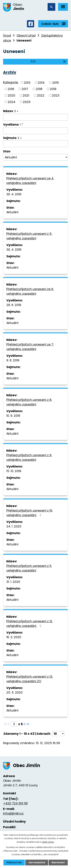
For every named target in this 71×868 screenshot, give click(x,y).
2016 (11, 89)
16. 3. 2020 (14, 637)
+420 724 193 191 (15, 803)
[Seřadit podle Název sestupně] (18, 112)
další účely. (48, 842)
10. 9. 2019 (13, 416)
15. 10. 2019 (14, 471)
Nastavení (58, 862)
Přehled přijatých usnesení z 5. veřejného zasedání (29, 236)
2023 (56, 95)
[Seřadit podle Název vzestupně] (18, 110)
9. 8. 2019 (13, 360)
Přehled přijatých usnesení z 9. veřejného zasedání (29, 457)
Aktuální (12, 212)
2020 (11, 95)
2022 (41, 95)
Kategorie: (11, 82)
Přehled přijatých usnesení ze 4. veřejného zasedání (30, 181)
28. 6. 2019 (14, 305)
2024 (12, 102)
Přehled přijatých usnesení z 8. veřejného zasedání (29, 402)
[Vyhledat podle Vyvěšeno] (35, 131)
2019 (53, 89)
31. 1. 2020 (13, 582)
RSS (48, 61)
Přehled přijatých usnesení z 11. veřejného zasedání (29, 568)
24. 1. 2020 (14, 526)
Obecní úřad (26, 35)
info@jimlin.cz (13, 813)
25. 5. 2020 (14, 692)
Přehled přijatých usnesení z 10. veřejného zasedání (30, 513)
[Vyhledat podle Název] (35, 117)
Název (9, 111)
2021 (26, 95)
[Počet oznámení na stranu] (58, 734)
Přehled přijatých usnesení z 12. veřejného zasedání (30, 623)
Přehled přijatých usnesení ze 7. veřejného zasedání (30, 347)
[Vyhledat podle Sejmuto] (35, 144)
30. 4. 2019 (14, 194)
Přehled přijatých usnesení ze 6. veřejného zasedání (30, 291)
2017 (25, 89)
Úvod (7, 35)
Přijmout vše (14, 862)
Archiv (10, 72)
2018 (39, 89)
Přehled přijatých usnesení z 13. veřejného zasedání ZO (30, 679)
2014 (41, 82)
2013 (27, 82)
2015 (56, 82)
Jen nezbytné (37, 862)
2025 (27, 102)
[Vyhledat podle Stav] (35, 157)
